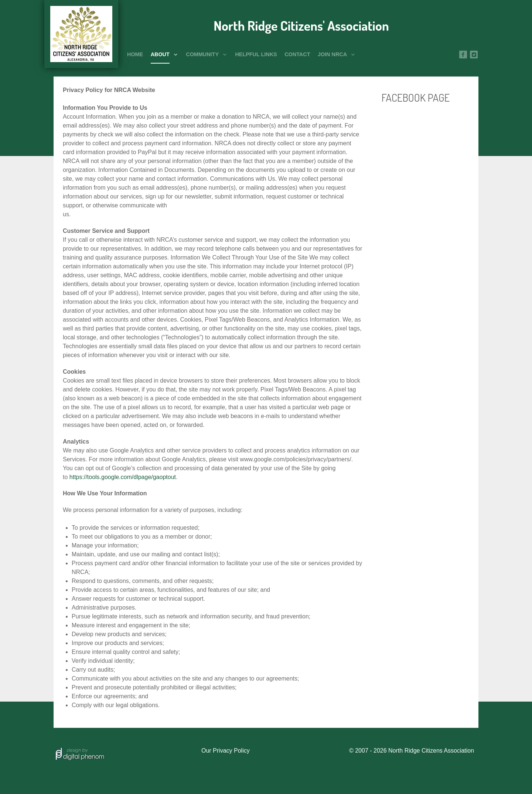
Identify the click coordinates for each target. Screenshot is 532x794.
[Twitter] (474, 55)
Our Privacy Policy (226, 751)
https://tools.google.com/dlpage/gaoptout (123, 477)
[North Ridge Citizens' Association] (81, 34)
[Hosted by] (79, 753)
